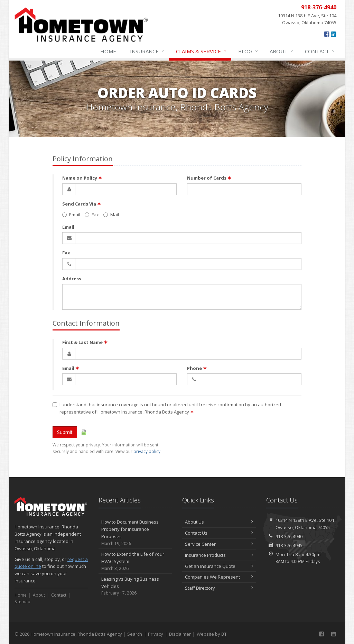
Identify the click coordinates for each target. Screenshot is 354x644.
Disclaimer (180, 634)
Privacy (156, 634)
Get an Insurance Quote (219, 566)
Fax (92, 215)
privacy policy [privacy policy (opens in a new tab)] (147, 451)
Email (71, 215)
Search (135, 634)
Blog (248, 51)
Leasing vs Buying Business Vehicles (135, 586)
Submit (65, 432)
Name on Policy (82, 178)
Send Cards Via (82, 204)
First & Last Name (85, 342)
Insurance (147, 51)
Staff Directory (219, 588)
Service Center (219, 544)
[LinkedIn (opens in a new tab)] (333, 34)
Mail (111, 215)
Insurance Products (219, 555)
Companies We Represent (219, 577)
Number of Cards (209, 178)
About (282, 51)
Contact (320, 51)
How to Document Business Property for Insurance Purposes (135, 533)
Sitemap (22, 602)
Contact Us (219, 533)
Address (72, 279)
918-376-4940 (289, 536)
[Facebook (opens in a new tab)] (327, 34)
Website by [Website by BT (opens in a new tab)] (212, 634)
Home (108, 51)
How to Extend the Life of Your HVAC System (135, 561)
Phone (197, 368)
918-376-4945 (289, 545)
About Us (219, 522)
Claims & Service (202, 51)
